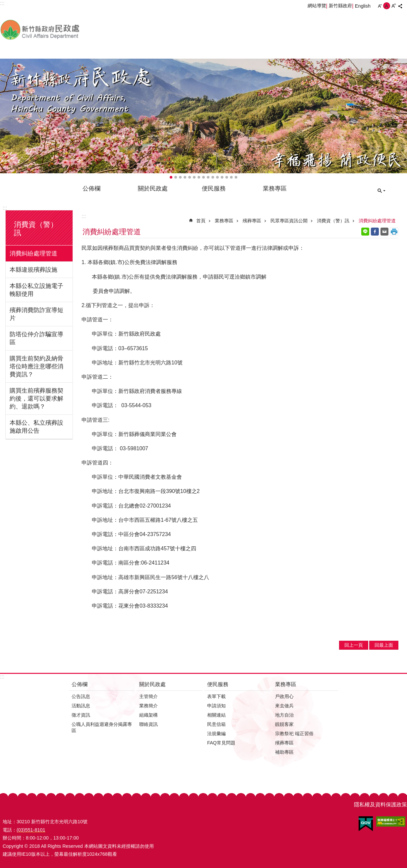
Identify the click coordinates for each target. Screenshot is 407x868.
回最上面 (384, 645)
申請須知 (216, 706)
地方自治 (284, 715)
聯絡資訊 (148, 724)
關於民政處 (153, 189)
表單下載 (216, 696)
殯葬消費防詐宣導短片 (36, 314)
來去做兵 (284, 706)
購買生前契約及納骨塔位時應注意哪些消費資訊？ (36, 366)
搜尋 (381, 191)
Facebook (375, 232)
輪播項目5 (190, 177)
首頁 (201, 221)
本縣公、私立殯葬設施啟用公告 (36, 427)
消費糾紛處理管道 (33, 253)
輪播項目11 (217, 177)
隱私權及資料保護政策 (380, 805)
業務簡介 (148, 706)
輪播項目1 (171, 177)
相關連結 (216, 715)
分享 (400, 6)
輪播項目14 (231, 177)
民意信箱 (216, 724)
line (365, 232)
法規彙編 (216, 733)
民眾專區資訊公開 (289, 221)
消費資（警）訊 (333, 221)
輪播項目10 (213, 177)
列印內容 (394, 232)
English (363, 6)
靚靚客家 (284, 724)
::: (5, 208)
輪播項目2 (176, 177)
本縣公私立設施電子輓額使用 (36, 290)
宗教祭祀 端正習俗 (294, 733)
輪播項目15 (236, 177)
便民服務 (214, 189)
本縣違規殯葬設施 (33, 270)
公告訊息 (81, 696)
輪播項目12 (222, 177)
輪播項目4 (185, 177)
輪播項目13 (227, 177)
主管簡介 (148, 696)
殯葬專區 (252, 221)
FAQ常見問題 (221, 743)
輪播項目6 (194, 177)
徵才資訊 (81, 715)
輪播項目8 (203, 177)
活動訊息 (81, 706)
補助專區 (284, 752)
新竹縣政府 (340, 6)
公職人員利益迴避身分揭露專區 (102, 727)
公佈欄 (91, 189)
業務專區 (275, 189)
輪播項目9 (208, 177)
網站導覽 (317, 6)
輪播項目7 (199, 177)
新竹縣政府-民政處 (75, 29)
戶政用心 (284, 696)
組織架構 (148, 715)
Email (384, 232)
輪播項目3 (180, 177)
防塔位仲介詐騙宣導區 (36, 338)
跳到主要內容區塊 (3, 3)
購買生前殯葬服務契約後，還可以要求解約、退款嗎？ (36, 399)
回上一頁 (354, 645)
